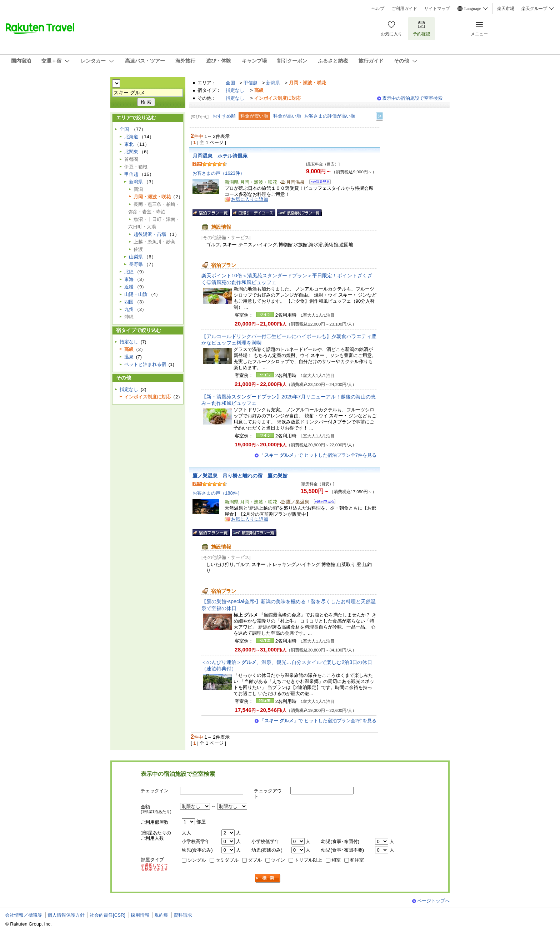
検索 (268, 878)
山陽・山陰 (136, 294)
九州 (129, 309)
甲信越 (251, 83)
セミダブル (227, 860)
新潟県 (273, 83)
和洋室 (357, 860)
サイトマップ (437, 9)
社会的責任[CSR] (107, 915)
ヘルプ (378, 9)
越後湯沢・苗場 (150, 234)
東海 (129, 279)
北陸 (129, 272)
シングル (197, 860)
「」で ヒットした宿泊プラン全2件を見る (318, 721)
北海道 (131, 137)
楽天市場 (506, 9)
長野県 (136, 264)
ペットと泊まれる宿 (145, 364)
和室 (336, 860)
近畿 (129, 287)
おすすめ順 (224, 116)
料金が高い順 (287, 116)
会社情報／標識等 (24, 915)
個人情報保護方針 (66, 915)
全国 (230, 83)
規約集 (161, 915)
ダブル (255, 860)
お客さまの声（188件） (217, 493)
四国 (129, 302)
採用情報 (140, 915)
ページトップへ (433, 901)
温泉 (129, 357)
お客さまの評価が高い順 (330, 116)
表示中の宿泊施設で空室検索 (412, 98)
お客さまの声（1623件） (219, 173)
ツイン (278, 860)
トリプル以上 (308, 860)
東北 (129, 144)
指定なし (235, 90)
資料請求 (183, 915)
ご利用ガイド (404, 9)
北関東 (131, 152)
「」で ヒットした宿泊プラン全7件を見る (318, 455)
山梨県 (136, 257)
